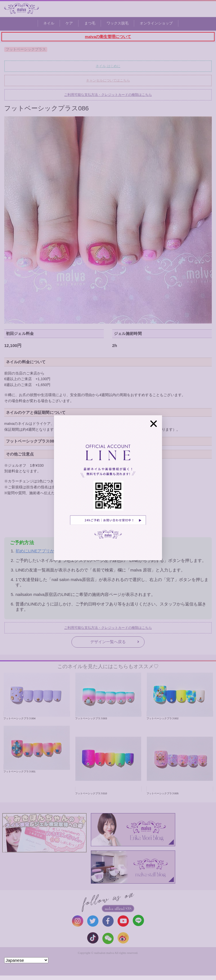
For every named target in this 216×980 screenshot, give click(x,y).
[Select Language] (26, 960)
